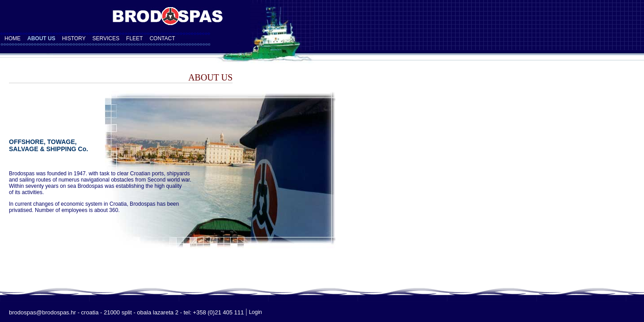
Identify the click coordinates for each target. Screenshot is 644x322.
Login (255, 312)
